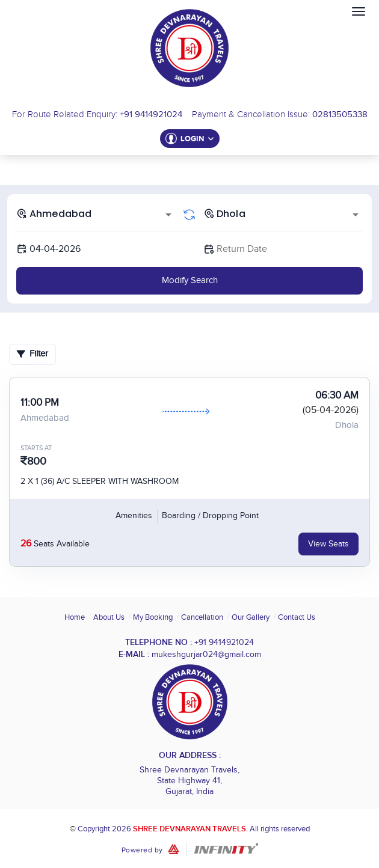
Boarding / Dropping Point (210, 516)
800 (37, 461)
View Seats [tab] (328, 544)
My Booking (153, 617)
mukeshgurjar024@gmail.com (206, 655)
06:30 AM (337, 396)
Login (197, 139)
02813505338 (340, 115)
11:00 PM (40, 403)
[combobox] (96, 213)
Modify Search (190, 280)
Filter (32, 354)
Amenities (134, 516)
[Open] (168, 215)
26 (26, 544)
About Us (109, 617)
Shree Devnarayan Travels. (190, 829)
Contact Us (297, 617)
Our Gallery (251, 617)
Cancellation (202, 617)
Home (75, 617)
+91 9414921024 (151, 115)
